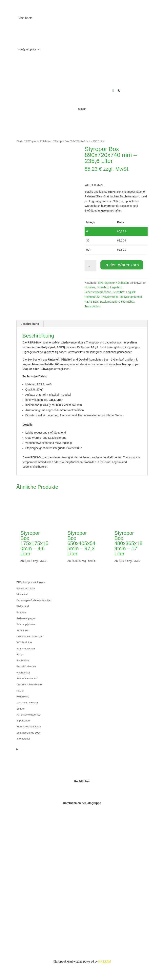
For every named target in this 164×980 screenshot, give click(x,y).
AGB (82, 798)
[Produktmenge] (91, 266)
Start (19, 141)
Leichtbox (119, 292)
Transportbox (93, 306)
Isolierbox (103, 287)
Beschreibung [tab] (30, 324)
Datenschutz (82, 793)
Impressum (82, 789)
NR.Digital (105, 962)
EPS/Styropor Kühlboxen (38, 141)
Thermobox (128, 302)
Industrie (90, 287)
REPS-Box (91, 302)
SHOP (82, 109)
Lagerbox (116, 287)
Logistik (131, 292)
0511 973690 (27, 34)
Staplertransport (109, 302)
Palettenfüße (92, 297)
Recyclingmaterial (131, 297)
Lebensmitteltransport (98, 292)
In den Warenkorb (122, 265)
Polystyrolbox (110, 297)
